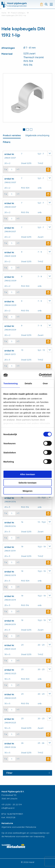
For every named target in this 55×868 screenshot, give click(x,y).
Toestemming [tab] (11, 383)
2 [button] (28, 130)
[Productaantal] (12, 170)
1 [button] (24, 130)
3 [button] (31, 130)
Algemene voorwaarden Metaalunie (19, 827)
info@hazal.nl (8, 808)
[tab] (24, 130)
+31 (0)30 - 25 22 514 (12, 804)
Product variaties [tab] (12, 135)
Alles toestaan (28, 474)
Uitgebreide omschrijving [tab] (37, 135)
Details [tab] (28, 383)
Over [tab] (45, 383)
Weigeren (27, 491)
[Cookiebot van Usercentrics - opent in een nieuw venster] (39, 375)
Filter (9, 773)
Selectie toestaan (27, 483)
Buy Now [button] (48, 170)
